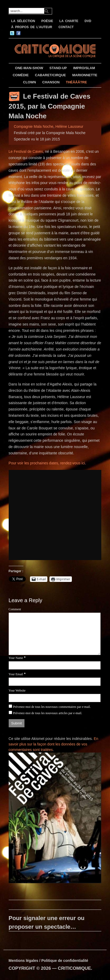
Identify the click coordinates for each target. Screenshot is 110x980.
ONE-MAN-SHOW (29, 68)
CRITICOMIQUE (74, 968)
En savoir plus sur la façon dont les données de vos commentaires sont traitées (54, 744)
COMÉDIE (21, 75)
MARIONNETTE (85, 75)
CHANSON (51, 82)
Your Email (16, 674)
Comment (15, 609)
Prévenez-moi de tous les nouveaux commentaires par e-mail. (52, 707)
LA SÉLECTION (23, 21)
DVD (88, 21)
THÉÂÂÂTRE (76, 82)
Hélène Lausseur (69, 126)
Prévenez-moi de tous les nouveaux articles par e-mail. (47, 713)
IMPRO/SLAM (84, 68)
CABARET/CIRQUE (51, 75)
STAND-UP (58, 68)
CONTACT (66, 27)
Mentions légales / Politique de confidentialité (49, 961)
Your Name (16, 658)
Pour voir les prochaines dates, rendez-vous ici (47, 463)
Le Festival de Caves (26, 151)
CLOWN (30, 82)
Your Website (17, 690)
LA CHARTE (69, 21)
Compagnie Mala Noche (34, 126)
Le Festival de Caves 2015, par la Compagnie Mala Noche (50, 106)
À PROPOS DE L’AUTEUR (32, 27)
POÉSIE (47, 21)
